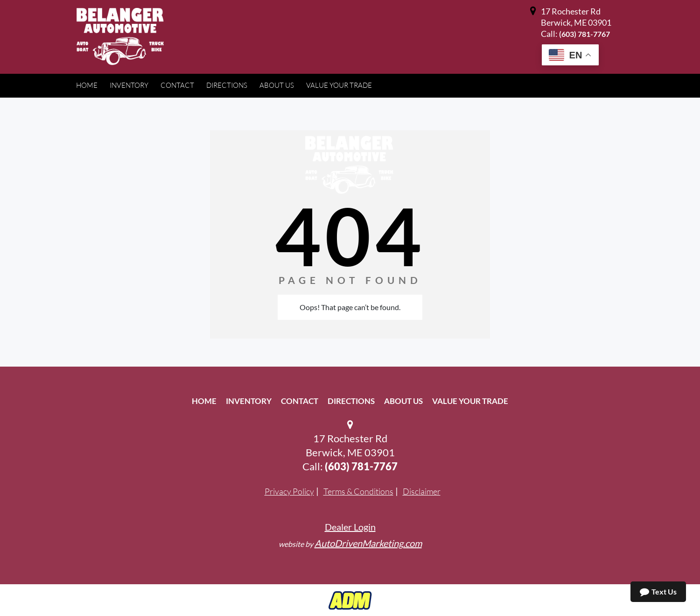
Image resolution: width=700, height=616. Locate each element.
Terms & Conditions (358, 491)
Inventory (249, 401)
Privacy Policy (289, 491)
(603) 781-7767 (584, 34)
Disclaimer (422, 491)
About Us (403, 401)
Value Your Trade (470, 401)
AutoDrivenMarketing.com (368, 543)
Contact (300, 401)
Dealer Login (350, 527)
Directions (351, 401)
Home (204, 401)
